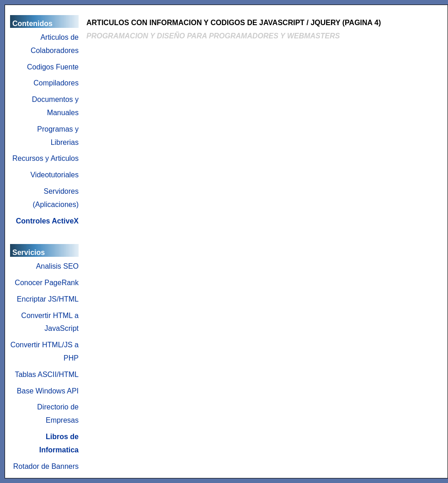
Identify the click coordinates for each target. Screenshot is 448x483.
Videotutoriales (54, 175)
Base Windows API (48, 391)
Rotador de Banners (46, 466)
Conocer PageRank (47, 283)
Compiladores (56, 83)
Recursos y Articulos (45, 158)
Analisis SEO (57, 266)
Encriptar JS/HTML (48, 299)
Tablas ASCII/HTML (47, 374)
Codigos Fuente (53, 67)
